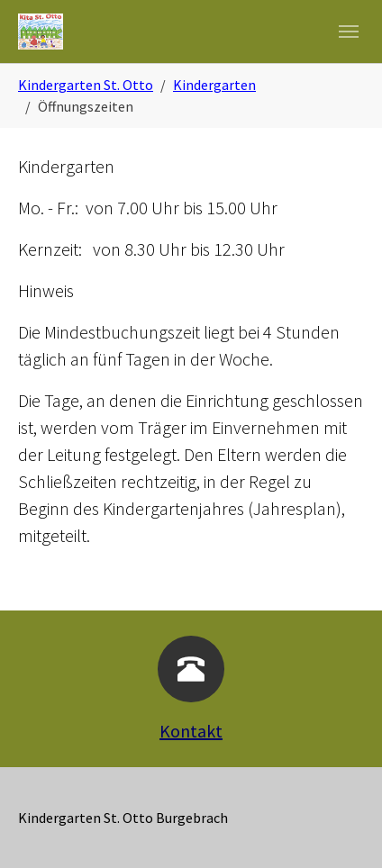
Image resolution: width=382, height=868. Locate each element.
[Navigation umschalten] (349, 32)
